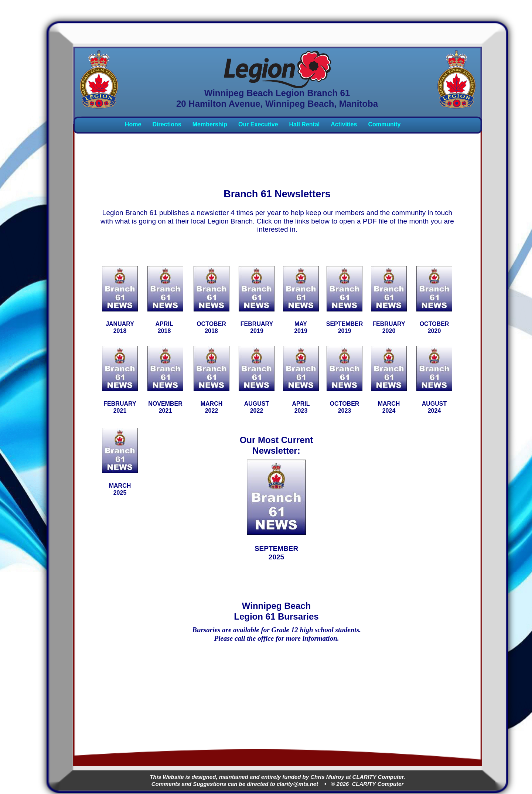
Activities (344, 124)
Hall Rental (305, 124)
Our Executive (258, 124)
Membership (210, 124)
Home (133, 124)
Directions (167, 124)
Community (384, 124)
